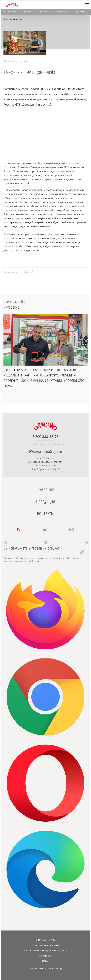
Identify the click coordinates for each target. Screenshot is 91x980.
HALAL (45, 961)
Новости (44, 12)
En (44, 530)
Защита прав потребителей (46, 945)
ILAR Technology (45, 969)
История (28, 12)
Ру (19, 530)
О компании (10, 12)
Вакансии (80, 12)
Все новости (16, 19)
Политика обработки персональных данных (46, 951)
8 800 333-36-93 (45, 437)
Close (82, 550)
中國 (71, 530)
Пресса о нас (62, 12)
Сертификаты (46, 956)
